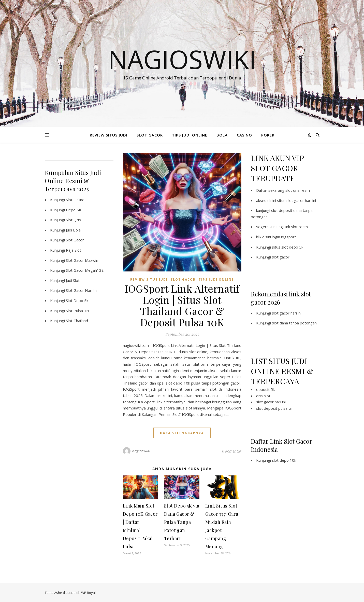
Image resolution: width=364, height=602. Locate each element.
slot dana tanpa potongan (294, 323)
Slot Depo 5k (77, 300)
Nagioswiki (182, 59)
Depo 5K (74, 210)
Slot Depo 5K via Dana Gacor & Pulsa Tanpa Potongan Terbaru (182, 522)
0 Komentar (232, 451)
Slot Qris (73, 220)
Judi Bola (73, 230)
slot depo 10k (284, 460)
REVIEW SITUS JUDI (109, 135)
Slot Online (75, 200)
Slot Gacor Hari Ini (82, 290)
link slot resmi (297, 227)
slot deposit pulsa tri (274, 408)
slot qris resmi (298, 190)
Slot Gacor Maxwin (82, 260)
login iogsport (284, 237)
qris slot (263, 396)
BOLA (222, 135)
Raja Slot (74, 250)
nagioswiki (141, 451)
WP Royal (88, 593)
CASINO (244, 135)
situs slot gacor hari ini (296, 200)
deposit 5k (265, 389)
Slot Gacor (75, 240)
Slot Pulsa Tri (77, 311)
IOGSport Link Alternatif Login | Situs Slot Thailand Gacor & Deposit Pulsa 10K (182, 305)
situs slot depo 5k (288, 247)
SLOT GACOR (150, 135)
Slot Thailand (77, 321)
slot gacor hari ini (287, 313)
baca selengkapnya (182, 433)
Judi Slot (73, 280)
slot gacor (281, 257)
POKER (268, 135)
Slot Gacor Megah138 (85, 270)
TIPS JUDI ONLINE (190, 135)
